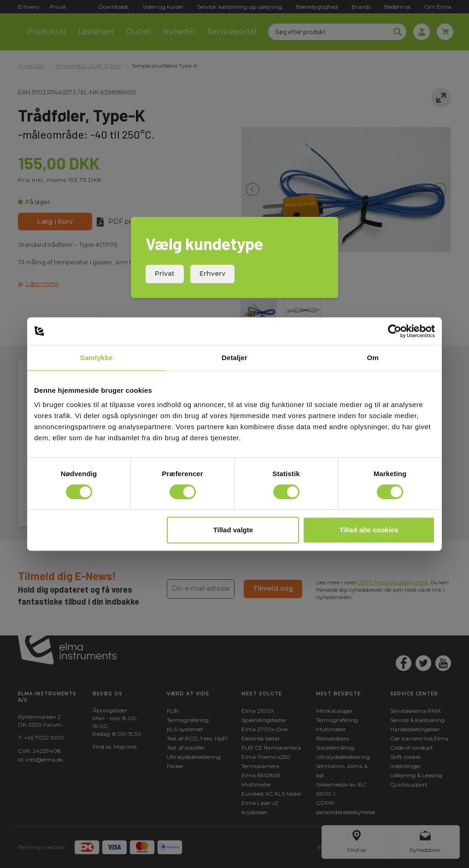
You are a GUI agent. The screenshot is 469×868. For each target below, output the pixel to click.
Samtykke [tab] (97, 358)
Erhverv (212, 274)
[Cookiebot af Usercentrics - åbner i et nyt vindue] (395, 331)
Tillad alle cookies (369, 530)
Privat (165, 274)
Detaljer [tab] (234, 358)
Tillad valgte (233, 530)
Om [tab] (372, 358)
